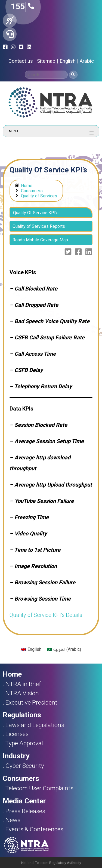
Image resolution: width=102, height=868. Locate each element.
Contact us (21, 61)
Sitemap (46, 61)
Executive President (31, 702)
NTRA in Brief (23, 684)
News (13, 820)
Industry (16, 756)
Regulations (22, 715)
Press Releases (25, 811)
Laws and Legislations (35, 725)
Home (27, 186)
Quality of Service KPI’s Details (46, 615)
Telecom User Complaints (39, 788)
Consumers (32, 191)
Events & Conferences (34, 829)
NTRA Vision (22, 693)
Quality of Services (39, 196)
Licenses (17, 734)
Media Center (24, 801)
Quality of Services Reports (39, 226)
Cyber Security (25, 766)
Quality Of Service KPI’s (36, 213)
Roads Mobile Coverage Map (40, 240)
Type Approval (24, 743)
